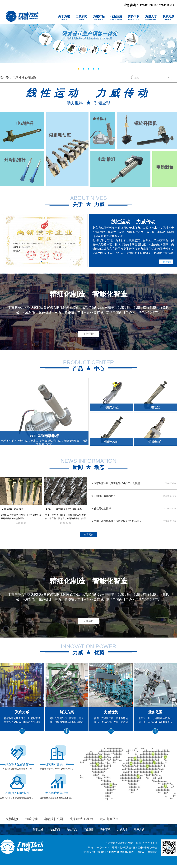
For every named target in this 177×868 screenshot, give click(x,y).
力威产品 (72, 837)
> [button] (82, 262)
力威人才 (122, 837)
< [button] (74, 262)
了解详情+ (164, 261)
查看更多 (88, 541)
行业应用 (88, 837)
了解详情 (88, 331)
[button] (41, 262)
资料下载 (105, 837)
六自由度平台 (109, 826)
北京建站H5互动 (81, 826)
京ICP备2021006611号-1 (96, 859)
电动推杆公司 (54, 826)
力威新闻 (55, 837)
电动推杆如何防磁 (24, 78)
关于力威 (38, 837)
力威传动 (31, 826)
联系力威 (139, 837)
